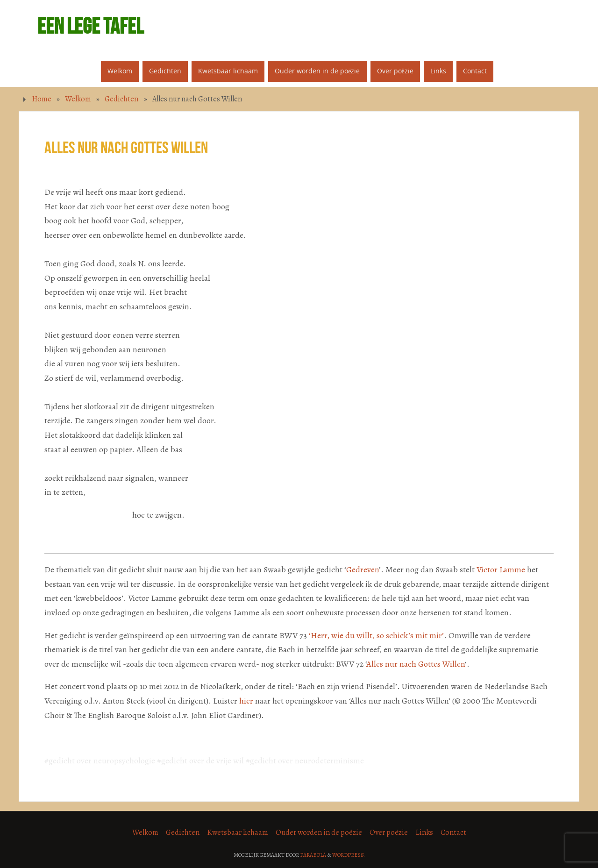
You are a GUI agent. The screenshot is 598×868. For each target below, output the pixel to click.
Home (42, 99)
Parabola (313, 855)
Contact (453, 832)
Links (424, 832)
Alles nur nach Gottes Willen (416, 664)
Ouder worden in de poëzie (319, 832)
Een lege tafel (90, 26)
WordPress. (349, 855)
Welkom (78, 99)
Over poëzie (389, 832)
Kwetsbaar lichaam (238, 832)
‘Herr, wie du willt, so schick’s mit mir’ (376, 635)
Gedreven (363, 569)
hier (246, 701)
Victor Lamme (501, 569)
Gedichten (121, 99)
